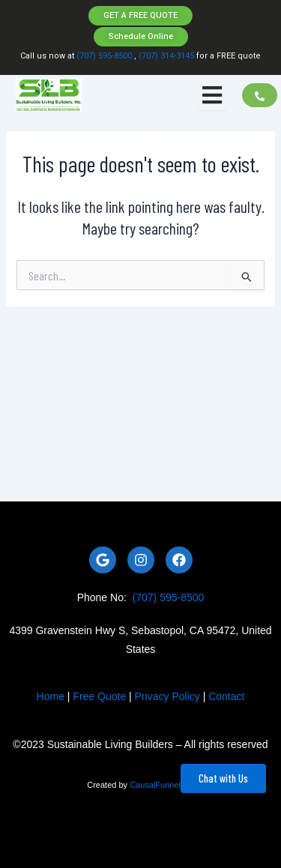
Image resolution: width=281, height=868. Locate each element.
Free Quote (99, 696)
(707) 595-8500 (104, 56)
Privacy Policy (167, 696)
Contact (226, 696)
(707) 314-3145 (165, 56)
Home (51, 696)
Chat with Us (223, 778)
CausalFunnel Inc (162, 785)
